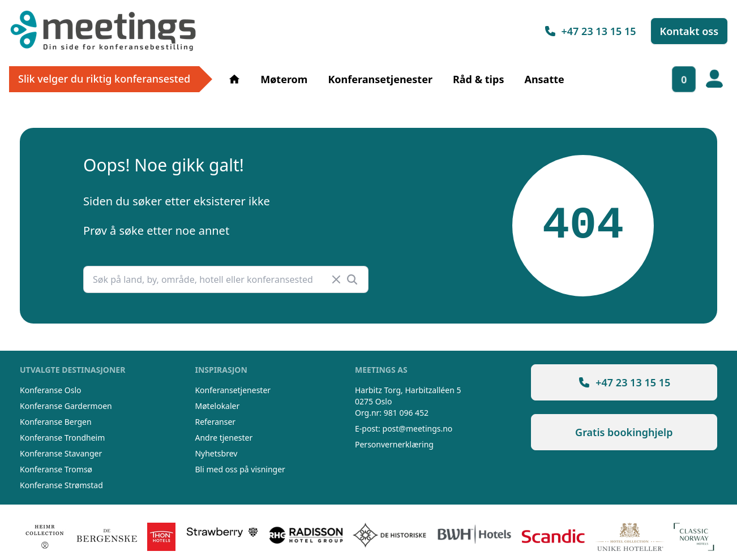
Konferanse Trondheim (62, 438)
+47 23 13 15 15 (590, 31)
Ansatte (544, 79)
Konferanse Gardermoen (66, 406)
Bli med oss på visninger (240, 469)
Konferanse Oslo (50, 390)
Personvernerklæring (394, 444)
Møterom (284, 79)
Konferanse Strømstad (61, 485)
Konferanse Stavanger (61, 453)
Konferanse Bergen (56, 422)
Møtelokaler (217, 406)
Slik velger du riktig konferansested (104, 79)
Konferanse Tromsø (56, 469)
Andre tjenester (224, 438)
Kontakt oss (689, 31)
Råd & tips (478, 79)
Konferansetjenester (380, 79)
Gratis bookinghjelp (624, 432)
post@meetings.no (418, 428)
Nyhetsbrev (216, 453)
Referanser (215, 422)
